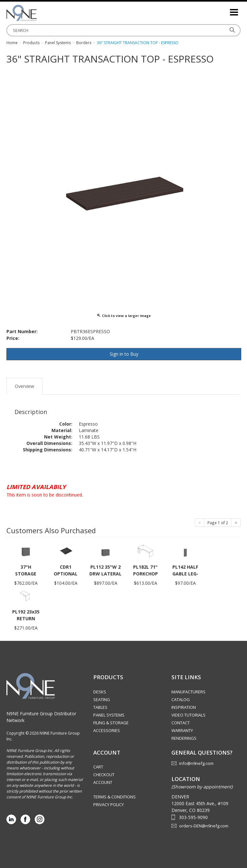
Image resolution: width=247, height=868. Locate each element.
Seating (102, 699)
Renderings (184, 738)
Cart (98, 767)
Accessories (107, 730)
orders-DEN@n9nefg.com (204, 826)
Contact (181, 723)
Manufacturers (188, 692)
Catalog (181, 699)
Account (103, 782)
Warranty (182, 730)
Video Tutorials (188, 715)
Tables (100, 707)
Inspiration (184, 707)
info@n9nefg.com (196, 763)
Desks (100, 692)
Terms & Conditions (114, 797)
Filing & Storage (111, 723)
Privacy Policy (109, 805)
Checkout (104, 775)
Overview (24, 386)
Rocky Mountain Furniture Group (39, 13)
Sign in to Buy (124, 354)
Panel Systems (109, 715)
